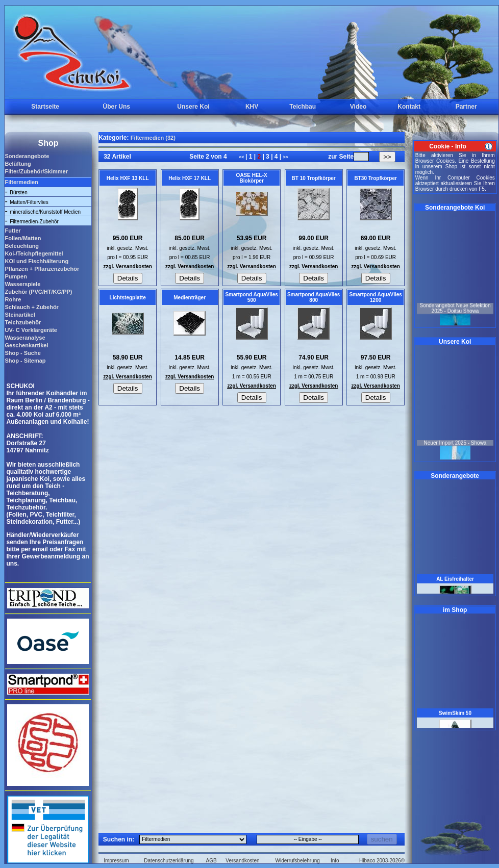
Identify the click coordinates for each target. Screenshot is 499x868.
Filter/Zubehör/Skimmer (36, 171)
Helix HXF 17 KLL (190, 178)
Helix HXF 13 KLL (128, 178)
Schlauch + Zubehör (31, 307)
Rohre (13, 299)
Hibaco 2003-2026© (382, 861)
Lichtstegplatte (128, 298)
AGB (211, 861)
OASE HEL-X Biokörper (252, 178)
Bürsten (18, 193)
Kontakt (409, 107)
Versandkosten (242, 861)
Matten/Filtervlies (29, 202)
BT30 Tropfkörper (375, 178)
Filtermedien (21, 182)
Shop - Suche (22, 353)
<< (242, 157)
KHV (252, 107)
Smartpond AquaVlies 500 (252, 297)
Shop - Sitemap (25, 361)
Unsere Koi (193, 107)
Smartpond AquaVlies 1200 (376, 297)
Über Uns (117, 107)
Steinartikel (20, 315)
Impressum (116, 861)
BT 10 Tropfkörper (314, 178)
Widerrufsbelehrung (298, 861)
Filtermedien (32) (153, 138)
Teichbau (303, 107)
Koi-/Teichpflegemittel (34, 253)
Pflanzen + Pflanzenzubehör (42, 269)
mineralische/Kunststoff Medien (45, 212)
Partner (466, 107)
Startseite (45, 107)
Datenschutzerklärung (169, 861)
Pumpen (16, 276)
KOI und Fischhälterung (36, 261)
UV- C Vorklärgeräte (31, 330)
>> (286, 157)
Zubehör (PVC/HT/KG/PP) (38, 292)
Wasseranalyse (25, 338)
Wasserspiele (22, 284)
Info (335, 861)
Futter (13, 231)
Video (358, 107)
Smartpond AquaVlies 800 (314, 297)
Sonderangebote (27, 156)
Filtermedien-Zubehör (34, 222)
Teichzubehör (23, 322)
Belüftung (18, 164)
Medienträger (190, 298)
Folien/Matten (23, 238)
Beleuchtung (22, 246)
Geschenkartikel (26, 345)
